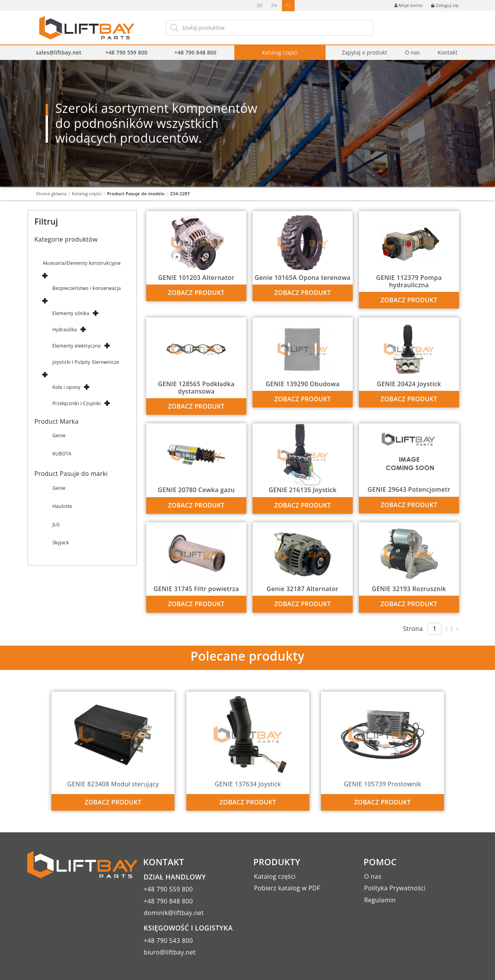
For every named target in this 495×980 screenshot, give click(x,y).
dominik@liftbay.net (174, 913)
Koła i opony (66, 387)
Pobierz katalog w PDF (287, 888)
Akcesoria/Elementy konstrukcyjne (82, 263)
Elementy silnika (71, 313)
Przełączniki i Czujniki (76, 403)
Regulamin (380, 900)
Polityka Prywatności (395, 888)
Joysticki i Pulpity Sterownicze (86, 362)
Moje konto (409, 5)
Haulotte (62, 506)
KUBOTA (62, 454)
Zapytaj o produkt (365, 52)
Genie (59, 435)
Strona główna (51, 193)
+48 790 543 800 (168, 941)
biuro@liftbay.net (170, 952)
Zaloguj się (445, 5)
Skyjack (61, 543)
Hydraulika (64, 330)
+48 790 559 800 (126, 52)
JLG (56, 524)
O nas (412, 52)
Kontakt (447, 52)
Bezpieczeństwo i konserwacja (86, 288)
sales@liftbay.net (59, 52)
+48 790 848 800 (195, 52)
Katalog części (280, 52)
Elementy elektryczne (76, 346)
